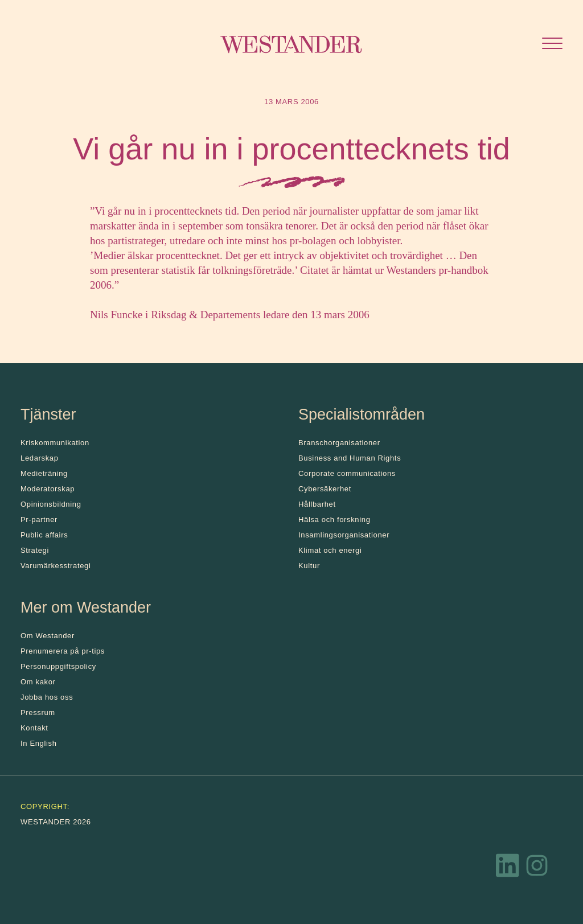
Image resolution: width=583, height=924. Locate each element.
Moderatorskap (48, 489)
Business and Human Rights (350, 458)
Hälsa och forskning (334, 520)
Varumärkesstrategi (56, 566)
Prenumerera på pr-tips (63, 651)
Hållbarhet (317, 504)
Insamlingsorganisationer (344, 535)
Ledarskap (40, 458)
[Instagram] (537, 868)
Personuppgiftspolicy (58, 666)
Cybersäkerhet (325, 489)
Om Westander (48, 636)
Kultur (309, 566)
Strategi (35, 550)
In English (39, 743)
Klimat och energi (330, 550)
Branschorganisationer (339, 443)
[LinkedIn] (508, 868)
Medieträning (44, 473)
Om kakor (38, 682)
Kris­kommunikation (55, 443)
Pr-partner (39, 520)
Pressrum (38, 712)
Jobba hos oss (47, 697)
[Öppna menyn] (552, 45)
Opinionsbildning (51, 504)
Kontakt (34, 728)
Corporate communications (347, 473)
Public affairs (44, 535)
